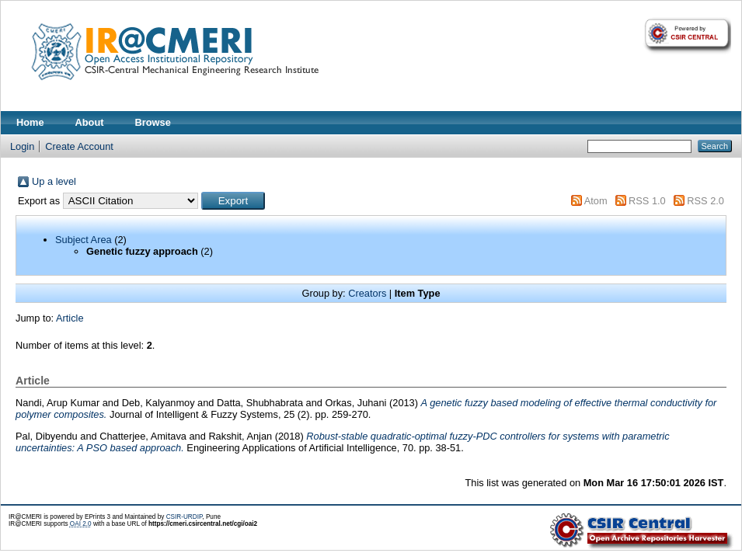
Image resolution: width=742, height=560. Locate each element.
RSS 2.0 (705, 201)
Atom (596, 201)
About (90, 122)
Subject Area (84, 240)
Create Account (79, 146)
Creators (367, 293)
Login (22, 146)
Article (70, 318)
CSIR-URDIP (185, 517)
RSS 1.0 (647, 201)
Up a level (54, 181)
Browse (153, 122)
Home (30, 122)
